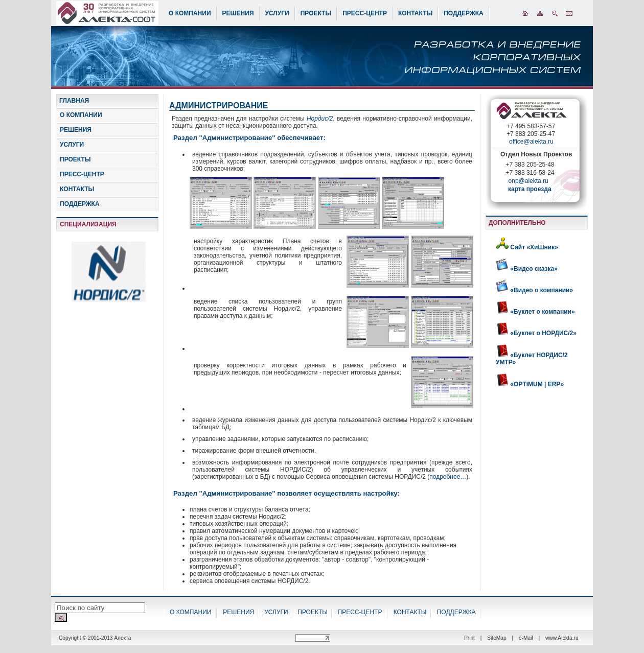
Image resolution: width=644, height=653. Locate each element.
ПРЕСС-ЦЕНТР (365, 13)
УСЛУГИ (277, 13)
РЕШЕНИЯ (238, 13)
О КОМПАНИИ (190, 13)
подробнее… (448, 477)
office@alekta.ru (531, 142)
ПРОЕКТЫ (316, 13)
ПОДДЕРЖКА (464, 13)
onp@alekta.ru (526, 184)
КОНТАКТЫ (415, 13)
